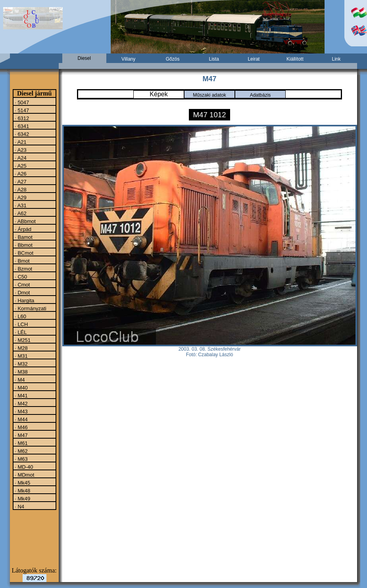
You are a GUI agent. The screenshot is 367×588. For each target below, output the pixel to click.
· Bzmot (23, 269)
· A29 (20, 197)
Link (336, 59)
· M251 (22, 340)
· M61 (21, 443)
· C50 (20, 277)
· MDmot (24, 475)
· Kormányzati (30, 308)
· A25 (20, 166)
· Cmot (22, 284)
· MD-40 (23, 467)
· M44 (21, 419)
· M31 (21, 356)
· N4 (19, 506)
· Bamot (23, 237)
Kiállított (295, 59)
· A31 (20, 205)
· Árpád (23, 229)
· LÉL (20, 332)
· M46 (21, 427)
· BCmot (24, 253)
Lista (214, 59)
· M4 (19, 380)
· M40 (21, 388)
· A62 (20, 213)
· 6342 (21, 134)
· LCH (21, 324)
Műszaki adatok (209, 95)
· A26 (20, 174)
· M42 (21, 403)
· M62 (21, 451)
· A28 (20, 189)
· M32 (21, 364)
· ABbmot (25, 221)
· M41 (21, 395)
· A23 (20, 150)
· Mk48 (22, 491)
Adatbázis (260, 95)
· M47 (21, 435)
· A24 (20, 158)
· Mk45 (22, 483)
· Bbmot (23, 245)
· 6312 (21, 118)
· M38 (21, 372)
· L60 (20, 316)
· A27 (20, 181)
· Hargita (24, 300)
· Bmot (22, 261)
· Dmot (22, 292)
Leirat (254, 59)
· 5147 (21, 110)
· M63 (21, 459)
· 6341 (21, 126)
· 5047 (21, 102)
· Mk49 (22, 498)
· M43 (21, 411)
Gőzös (173, 59)
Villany (128, 59)
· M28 (21, 348)
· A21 (20, 142)
